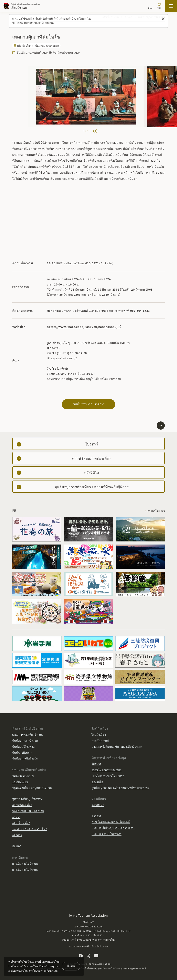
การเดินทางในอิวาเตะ (25, 870)
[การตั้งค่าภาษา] (159, 6)
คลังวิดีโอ (97, 782)
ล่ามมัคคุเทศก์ (100, 740)
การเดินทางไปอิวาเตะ (25, 864)
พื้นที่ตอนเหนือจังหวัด (25, 758)
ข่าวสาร (96, 816)
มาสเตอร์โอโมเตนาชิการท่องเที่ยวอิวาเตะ (117, 747)
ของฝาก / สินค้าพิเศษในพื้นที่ (30, 829)
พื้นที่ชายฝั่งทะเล (22, 752)
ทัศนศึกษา (98, 805)
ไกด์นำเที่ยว (99, 735)
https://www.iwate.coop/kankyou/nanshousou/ (84, 327)
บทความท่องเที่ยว (23, 776)
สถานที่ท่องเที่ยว (22, 805)
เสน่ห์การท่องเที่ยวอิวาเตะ (28, 735)
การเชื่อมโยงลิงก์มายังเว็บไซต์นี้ (111, 822)
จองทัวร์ (17, 835)
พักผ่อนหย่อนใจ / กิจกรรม (28, 811)
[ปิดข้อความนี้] (163, 19)
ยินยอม (71, 966)
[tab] (85, 131)
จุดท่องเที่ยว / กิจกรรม (28, 799)
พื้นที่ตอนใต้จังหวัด (23, 747)
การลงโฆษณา (156, 511)
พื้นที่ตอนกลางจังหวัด (25, 740)
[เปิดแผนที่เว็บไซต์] (171, 6)
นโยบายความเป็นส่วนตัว (107, 834)
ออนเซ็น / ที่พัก (21, 823)
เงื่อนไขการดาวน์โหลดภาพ (108, 776)
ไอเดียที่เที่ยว (20, 782)
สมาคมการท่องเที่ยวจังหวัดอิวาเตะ (89, 946)
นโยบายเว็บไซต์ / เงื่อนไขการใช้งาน (113, 828)
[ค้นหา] (151, 6)
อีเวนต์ (17, 846)
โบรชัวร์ (96, 764)
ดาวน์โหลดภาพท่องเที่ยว (107, 770)
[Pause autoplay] (95, 131)
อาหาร (16, 817)
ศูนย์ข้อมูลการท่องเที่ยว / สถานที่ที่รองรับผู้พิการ (120, 788)
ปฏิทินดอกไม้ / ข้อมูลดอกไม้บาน (32, 788)
